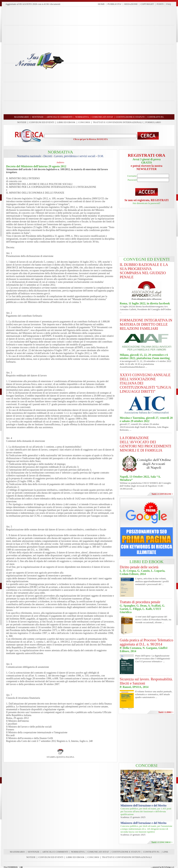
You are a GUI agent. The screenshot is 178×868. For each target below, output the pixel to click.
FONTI (160, 4)
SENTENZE (34, 852)
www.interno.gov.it (40, 294)
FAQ (169, 4)
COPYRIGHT (147, 4)
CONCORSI (84, 122)
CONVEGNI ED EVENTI (42, 122)
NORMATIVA (78, 852)
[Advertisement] (120, 60)
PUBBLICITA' (115, 4)
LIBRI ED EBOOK (66, 122)
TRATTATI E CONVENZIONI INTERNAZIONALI (118, 122)
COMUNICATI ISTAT (98, 852)
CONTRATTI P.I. (151, 852)
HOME (101, 4)
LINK (165, 852)
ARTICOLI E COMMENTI (55, 852)
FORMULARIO (153, 122)
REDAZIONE (131, 4)
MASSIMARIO (17, 852)
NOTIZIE (22, 122)
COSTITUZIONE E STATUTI (126, 852)
